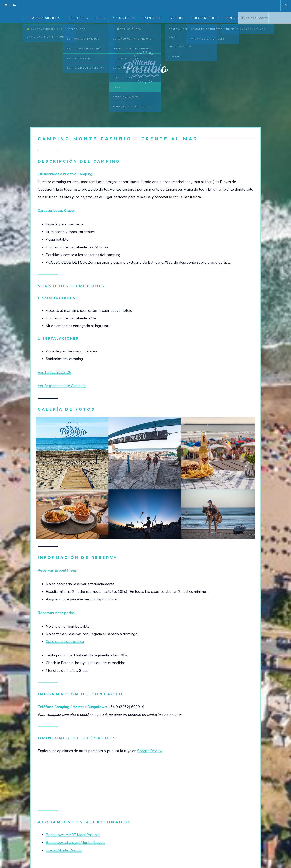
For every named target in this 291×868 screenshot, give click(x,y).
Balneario (152, 6)
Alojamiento (124, 6)
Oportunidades (205, 6)
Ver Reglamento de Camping (62, 386)
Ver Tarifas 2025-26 (54, 372)
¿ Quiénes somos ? (43, 6)
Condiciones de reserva (65, 642)
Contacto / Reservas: (245, 6)
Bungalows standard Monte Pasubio (76, 843)
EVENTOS (176, 6)
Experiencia (77, 6)
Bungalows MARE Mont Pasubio (73, 835)
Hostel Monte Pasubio (64, 850)
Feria (100, 6)
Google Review (150, 751)
